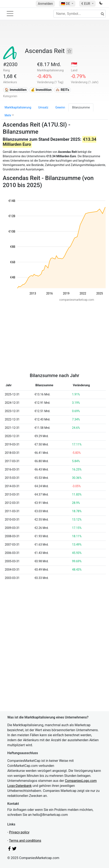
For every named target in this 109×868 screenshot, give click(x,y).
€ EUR (86, 4)
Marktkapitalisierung (18, 107)
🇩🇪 (66, 4)
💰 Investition (41, 90)
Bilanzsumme (81, 107)
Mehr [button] (8, 115)
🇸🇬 (74, 64)
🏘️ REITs (62, 90)
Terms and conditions (25, 841)
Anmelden (45, 4)
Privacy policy (19, 832)
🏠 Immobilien (16, 90)
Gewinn (60, 107)
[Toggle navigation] (10, 14)
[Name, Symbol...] (80, 14)
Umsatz (43, 107)
